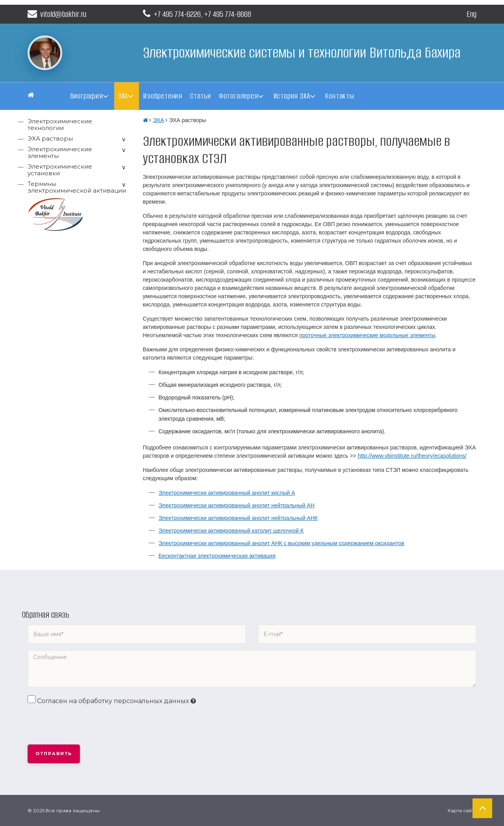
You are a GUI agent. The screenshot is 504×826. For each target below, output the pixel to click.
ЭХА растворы (50, 138)
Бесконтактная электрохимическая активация (217, 556)
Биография (87, 96)
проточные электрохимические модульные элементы (367, 335)
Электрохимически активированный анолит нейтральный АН (237, 505)
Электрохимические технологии (60, 124)
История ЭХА (292, 96)
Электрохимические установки (60, 170)
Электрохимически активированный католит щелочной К (231, 531)
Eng (472, 14)
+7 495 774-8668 (228, 14)
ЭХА (123, 96)
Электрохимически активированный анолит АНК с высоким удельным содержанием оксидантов (282, 543)
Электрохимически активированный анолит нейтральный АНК (238, 518)
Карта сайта (462, 810)
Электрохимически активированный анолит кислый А (227, 493)
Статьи (201, 96)
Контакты (339, 96)
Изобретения (163, 96)
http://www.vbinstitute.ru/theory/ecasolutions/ (412, 456)
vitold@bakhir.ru (57, 14)
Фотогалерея (239, 96)
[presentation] (87, 725)
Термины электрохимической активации (77, 187)
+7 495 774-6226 (177, 14)
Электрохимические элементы (60, 152)
